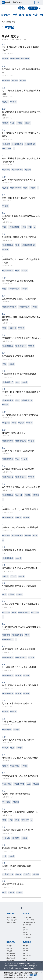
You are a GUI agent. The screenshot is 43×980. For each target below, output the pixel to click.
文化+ (8, 926)
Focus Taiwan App (14, 922)
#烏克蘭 (11, 892)
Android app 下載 (26, 919)
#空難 (11, 820)
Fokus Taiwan (12, 913)
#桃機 (25, 188)
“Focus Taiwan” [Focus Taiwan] (28, 968)
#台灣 (4, 594)
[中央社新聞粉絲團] (6, 904)
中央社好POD (16, 929)
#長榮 (12, 748)
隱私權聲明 (11, 941)
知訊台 (23, 950)
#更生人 (5, 102)
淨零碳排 (15, 926)
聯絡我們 (20, 941)
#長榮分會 (12, 328)
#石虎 (12, 123)
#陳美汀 (28, 123)
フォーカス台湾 (26, 910)
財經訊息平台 (14, 950)
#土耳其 (5, 748)
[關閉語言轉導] (42, 963)
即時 (15, 15)
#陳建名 (18, 518)
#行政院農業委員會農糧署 (20, 59)
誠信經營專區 (31, 938)
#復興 (17, 820)
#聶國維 (21, 423)
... (14, 149)
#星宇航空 (6, 423)
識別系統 (18, 935)
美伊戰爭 (6, 15)
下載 (38, 2)
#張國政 (28, 495)
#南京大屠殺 (15, 766)
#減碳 (4, 227)
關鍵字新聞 (11, 22)
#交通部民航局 (8, 874)
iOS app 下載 (12, 919)
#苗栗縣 (5, 123)
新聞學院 (24, 926)
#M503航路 (6, 802)
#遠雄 (17, 382)
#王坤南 (5, 712)
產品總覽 (10, 947)
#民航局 (28, 536)
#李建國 (5, 59)
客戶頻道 (18, 947)
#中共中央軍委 (19, 784)
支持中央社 (33, 8)
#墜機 (4, 820)
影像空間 (27, 947)
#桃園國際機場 (17, 144)
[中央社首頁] (21, 8)
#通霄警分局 (7, 730)
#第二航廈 (35, 612)
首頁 (3, 22)
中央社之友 (32, 950)
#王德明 (13, 576)
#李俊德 (32, 188)
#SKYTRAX (7, 149)
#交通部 (5, 188)
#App (17, 459)
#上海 (4, 856)
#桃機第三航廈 (8, 477)
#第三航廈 (6, 612)
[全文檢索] (40, 8)
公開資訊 (27, 935)
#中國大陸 (6, 838)
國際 (28, 15)
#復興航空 (25, 820)
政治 (22, 15)
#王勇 (29, 784)
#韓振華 (11, 594)
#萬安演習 (6, 81)
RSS (8, 953)
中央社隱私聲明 (31, 975)
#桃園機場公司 (30, 144)
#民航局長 (19, 495)
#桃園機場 (6, 144)
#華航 (4, 328)
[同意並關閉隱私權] (42, 973)
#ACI (30, 227)
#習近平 (5, 766)
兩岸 (35, 15)
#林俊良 (18, 874)
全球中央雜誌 (29, 922)
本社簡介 (10, 935)
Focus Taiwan (12, 910)
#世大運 (18, 675)
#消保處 (5, 576)
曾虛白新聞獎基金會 (15, 960)
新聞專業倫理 (18, 938)
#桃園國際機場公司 (29, 245)
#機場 (4, 289)
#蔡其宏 (23, 81)
